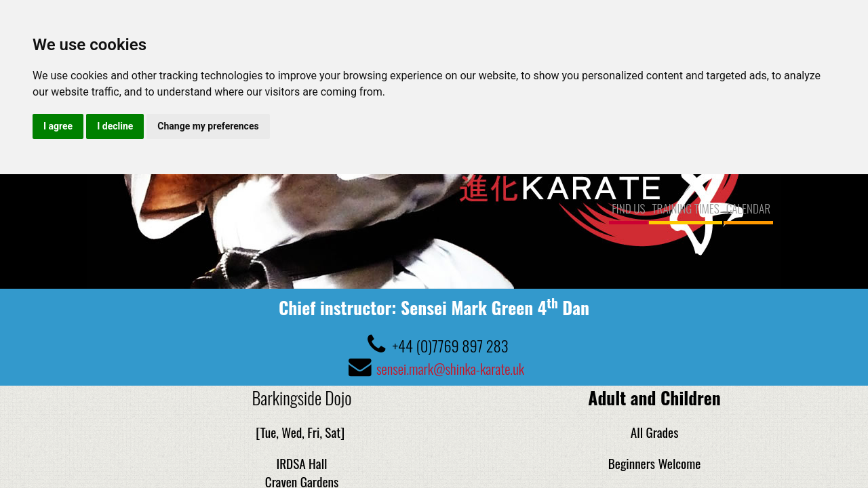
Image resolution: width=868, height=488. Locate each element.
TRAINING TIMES (685, 208)
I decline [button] (115, 126)
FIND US (628, 208)
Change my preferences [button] (208, 126)
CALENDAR (748, 208)
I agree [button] (58, 126)
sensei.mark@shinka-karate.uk (450, 368)
